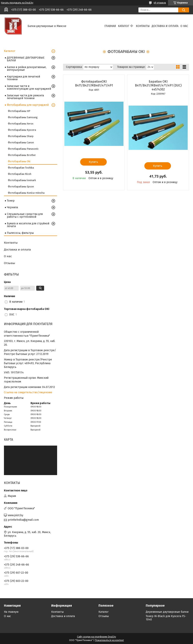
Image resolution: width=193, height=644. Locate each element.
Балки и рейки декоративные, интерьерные (27, 69)
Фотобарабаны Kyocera (22, 130)
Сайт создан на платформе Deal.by (96, 637)
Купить (93, 162)
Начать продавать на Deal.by (17, 3)
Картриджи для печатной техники (23, 78)
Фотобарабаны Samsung (23, 117)
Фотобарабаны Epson (21, 187)
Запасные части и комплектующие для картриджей (29, 87)
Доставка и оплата (165, 26)
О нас (184, 26)
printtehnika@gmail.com (23, 520)
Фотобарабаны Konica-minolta (26, 193)
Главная (110, 26)
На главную (11, 612)
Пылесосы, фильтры (20, 233)
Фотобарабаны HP (19, 111)
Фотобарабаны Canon (21, 142)
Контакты (143, 26)
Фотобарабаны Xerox (21, 124)
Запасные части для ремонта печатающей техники (25, 97)
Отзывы (10, 263)
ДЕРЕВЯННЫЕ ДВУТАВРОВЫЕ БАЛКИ (26, 59)
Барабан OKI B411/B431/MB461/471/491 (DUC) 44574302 (158, 85)
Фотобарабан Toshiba (21, 168)
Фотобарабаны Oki (19, 161)
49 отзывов (160, 3)
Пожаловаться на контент (109, 640)
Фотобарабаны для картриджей (28, 105)
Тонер (11, 201)
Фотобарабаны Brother (22, 155)
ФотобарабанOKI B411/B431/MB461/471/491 (94, 83)
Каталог (124, 26)
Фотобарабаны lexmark (22, 180)
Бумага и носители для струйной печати (28, 225)
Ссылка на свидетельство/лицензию (28, 392)
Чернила (12, 207)
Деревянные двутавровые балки (167, 612)
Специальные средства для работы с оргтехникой (25, 215)
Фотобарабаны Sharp (21, 136)
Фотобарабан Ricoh (20, 174)
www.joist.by (16, 515)
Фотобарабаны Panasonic (23, 149)
